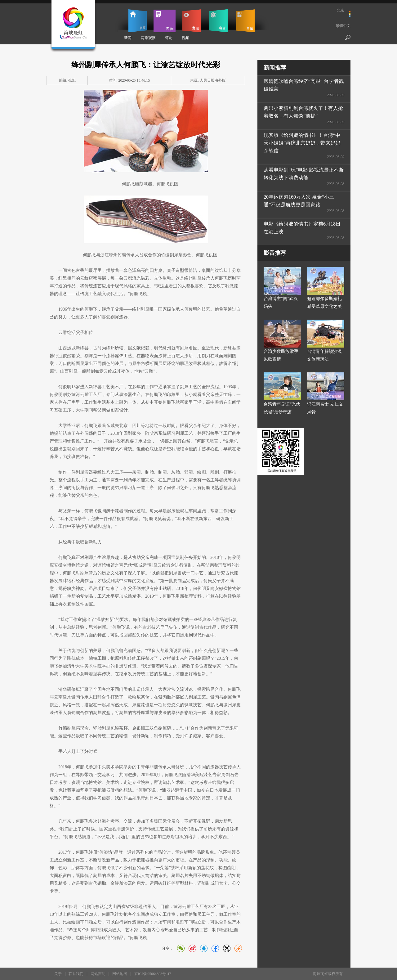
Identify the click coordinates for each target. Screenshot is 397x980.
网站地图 (120, 974)
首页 (138, 21)
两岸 (165, 21)
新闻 (128, 38)
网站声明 (98, 974)
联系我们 (76, 974)
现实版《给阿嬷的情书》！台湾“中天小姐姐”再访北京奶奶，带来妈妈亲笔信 (302, 143)
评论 (169, 38)
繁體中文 (343, 26)
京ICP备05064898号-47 (153, 974)
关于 (58, 974)
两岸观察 (148, 38)
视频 (185, 38)
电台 (219, 21)
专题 (245, 21)
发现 (192, 21)
